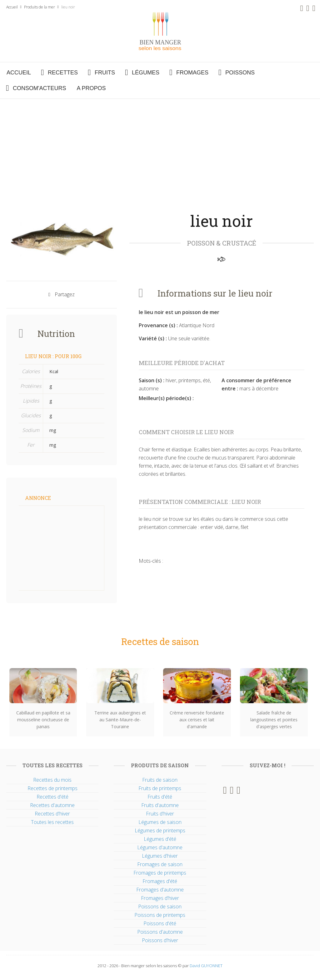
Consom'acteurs (39, 88)
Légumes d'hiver (160, 856)
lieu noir (68, 7)
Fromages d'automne (160, 890)
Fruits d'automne (160, 805)
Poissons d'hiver (160, 940)
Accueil (12, 7)
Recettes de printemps (52, 788)
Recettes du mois (52, 780)
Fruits (105, 73)
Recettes (63, 73)
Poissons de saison (160, 906)
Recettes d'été (52, 797)
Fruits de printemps (160, 788)
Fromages (192, 73)
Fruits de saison (160, 780)
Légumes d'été (160, 839)
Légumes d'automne (160, 847)
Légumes (146, 73)
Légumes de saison (160, 822)
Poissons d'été (160, 923)
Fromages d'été (160, 881)
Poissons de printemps (160, 915)
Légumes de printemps (160, 830)
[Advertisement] (160, 146)
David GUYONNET (206, 966)
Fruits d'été (160, 797)
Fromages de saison (160, 864)
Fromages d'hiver (160, 898)
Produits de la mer (40, 7)
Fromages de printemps (160, 873)
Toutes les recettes (52, 822)
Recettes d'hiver (52, 814)
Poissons (240, 73)
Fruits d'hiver (160, 814)
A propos (91, 88)
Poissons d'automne (160, 932)
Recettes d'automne (52, 805)
